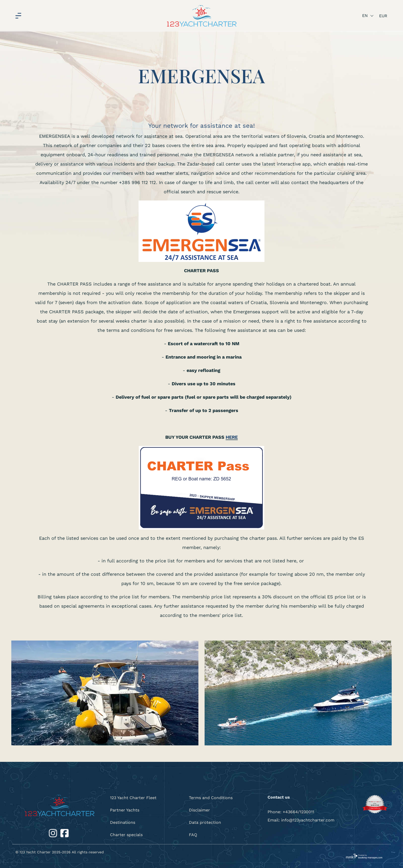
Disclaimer (199, 810)
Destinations (123, 822)
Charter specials (126, 835)
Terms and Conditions (211, 798)
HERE (232, 437)
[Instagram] (54, 833)
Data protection (205, 822)
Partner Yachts (125, 810)
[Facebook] (65, 833)
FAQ (193, 835)
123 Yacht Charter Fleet (133, 798)
